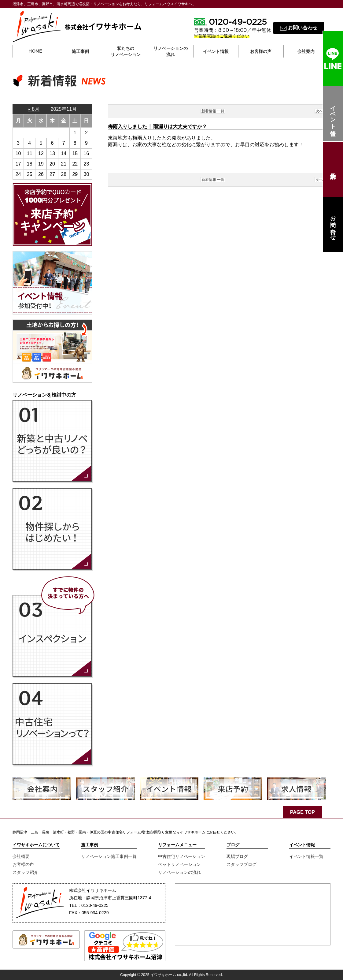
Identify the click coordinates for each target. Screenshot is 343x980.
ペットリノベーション (179, 864)
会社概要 (21, 856)
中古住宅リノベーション (182, 856)
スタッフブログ (242, 864)
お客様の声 (23, 864)
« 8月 (34, 109)
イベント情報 (333, 114)
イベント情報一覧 (306, 856)
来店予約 (333, 169)
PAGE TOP (302, 812)
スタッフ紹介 (25, 872)
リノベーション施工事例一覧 (109, 856)
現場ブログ (237, 856)
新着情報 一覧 (213, 111)
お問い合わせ (333, 225)
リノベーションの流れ (171, 51)
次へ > (321, 111)
